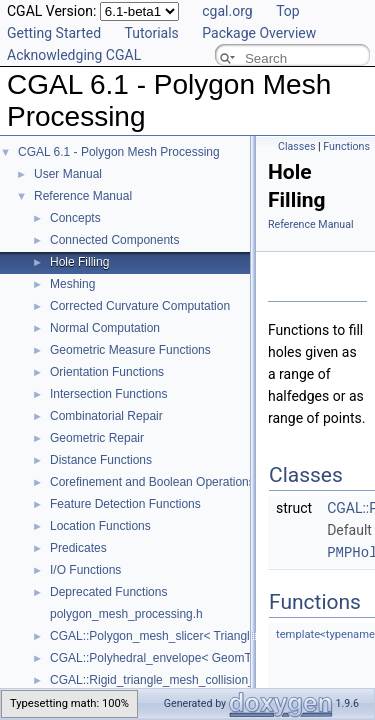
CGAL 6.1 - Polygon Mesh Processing (119, 152)
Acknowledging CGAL (74, 55)
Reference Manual (83, 196)
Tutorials (152, 33)
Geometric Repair (97, 438)
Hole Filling (79, 262)
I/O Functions (85, 570)
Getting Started (54, 33)
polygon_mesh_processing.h (126, 614)
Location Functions (100, 526)
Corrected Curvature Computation (140, 306)
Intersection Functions (108, 394)
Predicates (78, 548)
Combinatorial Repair (106, 416)
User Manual (68, 174)
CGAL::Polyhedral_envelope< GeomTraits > (167, 658)
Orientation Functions (107, 372)
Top (288, 11)
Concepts (75, 218)
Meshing (72, 284)
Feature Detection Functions (125, 504)
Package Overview (259, 33)
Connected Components (114, 240)
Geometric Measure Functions (130, 350)
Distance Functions (101, 460)
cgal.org (227, 11)
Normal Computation (105, 328)
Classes (296, 146)
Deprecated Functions (108, 592)
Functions (346, 146)
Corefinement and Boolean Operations (152, 482)
